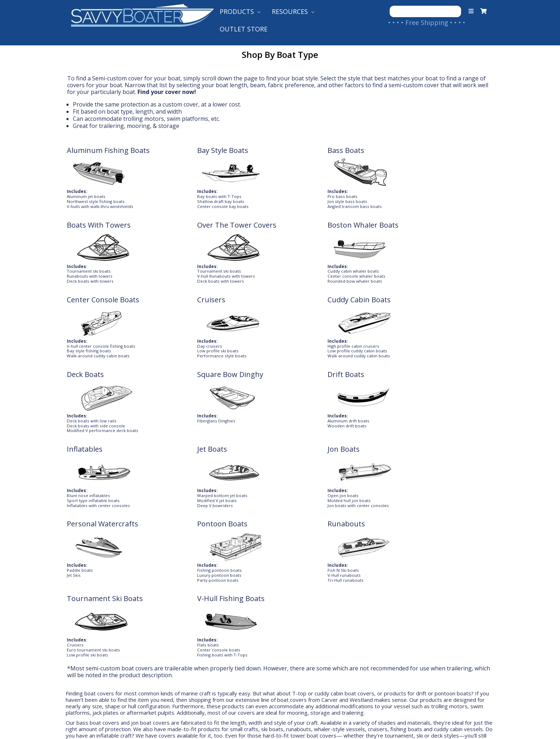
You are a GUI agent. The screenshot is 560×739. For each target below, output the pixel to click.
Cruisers (254, 234)
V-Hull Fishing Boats (447, 383)
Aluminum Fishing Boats (98, 155)
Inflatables (258, 309)
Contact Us (89, 614)
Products (240, 11)
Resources (293, 11)
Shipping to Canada (207, 614)
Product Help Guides (313, 603)
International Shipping (212, 626)
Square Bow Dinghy (100, 309)
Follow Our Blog (306, 638)
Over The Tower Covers (441, 155)
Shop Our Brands (307, 626)
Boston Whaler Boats (103, 234)
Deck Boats (432, 234)
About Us (86, 603)
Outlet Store (244, 29)
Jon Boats (430, 309)
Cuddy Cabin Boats (359, 234)
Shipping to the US (206, 603)
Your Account (92, 626)
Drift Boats (172, 309)
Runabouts (259, 383)
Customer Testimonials (317, 614)
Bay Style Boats (179, 150)
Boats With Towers (359, 150)
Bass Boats (259, 150)
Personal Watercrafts (103, 383)
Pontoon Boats (179, 383)
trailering (111, 126)
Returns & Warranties (211, 638)
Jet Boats (342, 309)
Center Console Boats (190, 234)
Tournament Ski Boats (365, 383)
